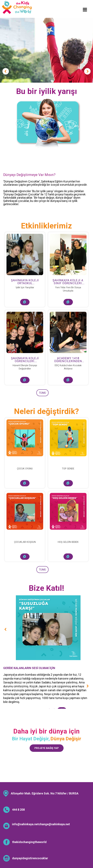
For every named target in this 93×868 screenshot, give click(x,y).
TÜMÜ (42, 393)
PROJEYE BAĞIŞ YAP (47, 748)
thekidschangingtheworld (29, 842)
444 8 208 (18, 810)
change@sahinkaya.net (54, 824)
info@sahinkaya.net (25, 824)
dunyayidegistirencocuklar (30, 858)
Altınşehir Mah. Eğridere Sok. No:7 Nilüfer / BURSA (45, 793)
